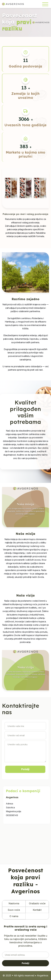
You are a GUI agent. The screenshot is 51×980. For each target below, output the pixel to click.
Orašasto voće (37, 903)
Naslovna (14, 903)
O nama (14, 916)
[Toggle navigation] (45, 4)
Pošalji (26, 963)
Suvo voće (14, 910)
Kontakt (37, 910)
